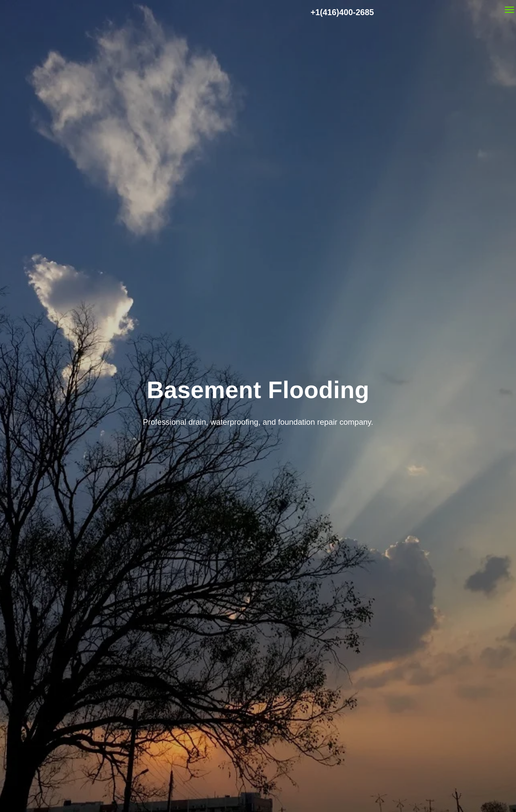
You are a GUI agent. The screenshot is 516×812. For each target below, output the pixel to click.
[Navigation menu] (509, 10)
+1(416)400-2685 (342, 12)
